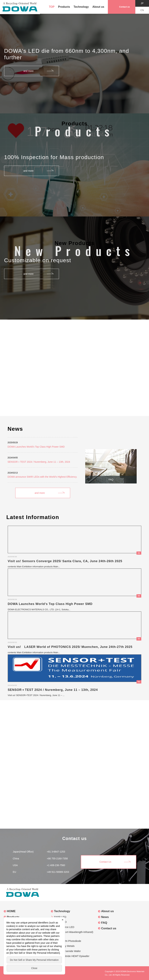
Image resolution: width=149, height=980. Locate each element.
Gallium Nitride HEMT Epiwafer (72, 956)
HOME (11, 911)
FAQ (111, 480)
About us (98, 7)
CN (142, 10)
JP (142, 3)
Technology (81, 7)
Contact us (124, 7)
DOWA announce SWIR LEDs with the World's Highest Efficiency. (42, 477)
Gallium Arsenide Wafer (67, 951)
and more (28, 71)
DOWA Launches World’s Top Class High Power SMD (36, 447)
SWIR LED (60, 917)
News (105, 917)
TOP (52, 7)
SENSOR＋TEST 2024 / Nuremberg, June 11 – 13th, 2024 (39, 462)
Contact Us (105, 862)
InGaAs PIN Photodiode (67, 941)
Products (64, 7)
